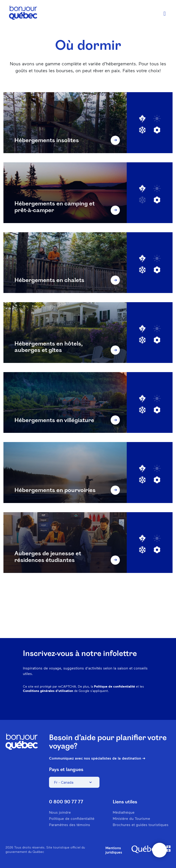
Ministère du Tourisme (131, 818)
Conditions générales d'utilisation (48, 691)
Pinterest (114, 706)
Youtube (150, 706)
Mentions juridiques (114, 850)
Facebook (90, 706)
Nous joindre (60, 812)
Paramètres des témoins (70, 825)
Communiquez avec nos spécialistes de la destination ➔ (97, 758)
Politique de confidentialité (114, 686)
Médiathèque (124, 812)
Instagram (102, 706)
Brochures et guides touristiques (141, 825)
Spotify (126, 706)
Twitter (138, 706)
